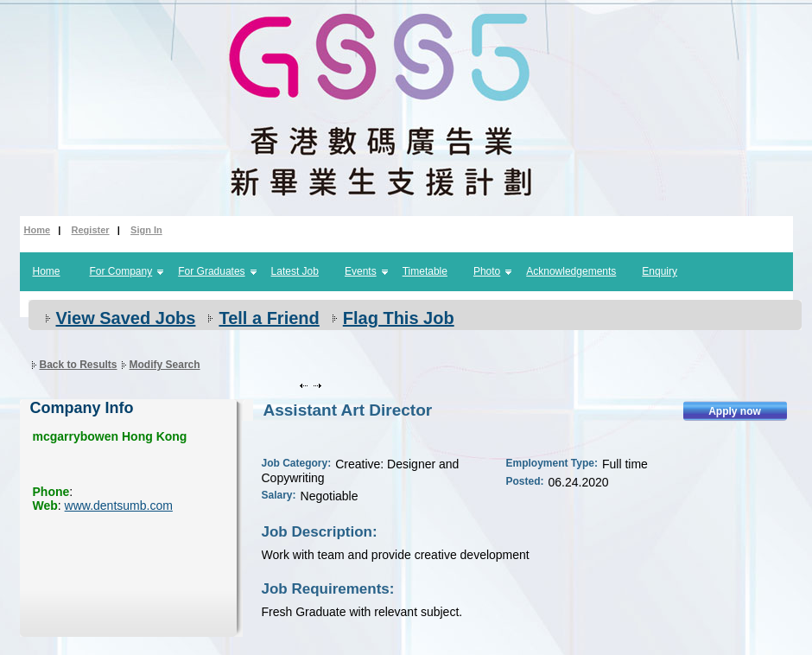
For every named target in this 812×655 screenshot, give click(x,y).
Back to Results (79, 365)
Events (361, 271)
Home (38, 230)
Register (91, 230)
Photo (487, 271)
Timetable (425, 271)
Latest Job (295, 271)
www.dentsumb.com (119, 506)
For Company (121, 271)
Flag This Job (399, 318)
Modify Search (165, 365)
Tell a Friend (269, 318)
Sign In (146, 230)
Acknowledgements (571, 271)
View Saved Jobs (126, 318)
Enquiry (660, 271)
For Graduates (211, 271)
